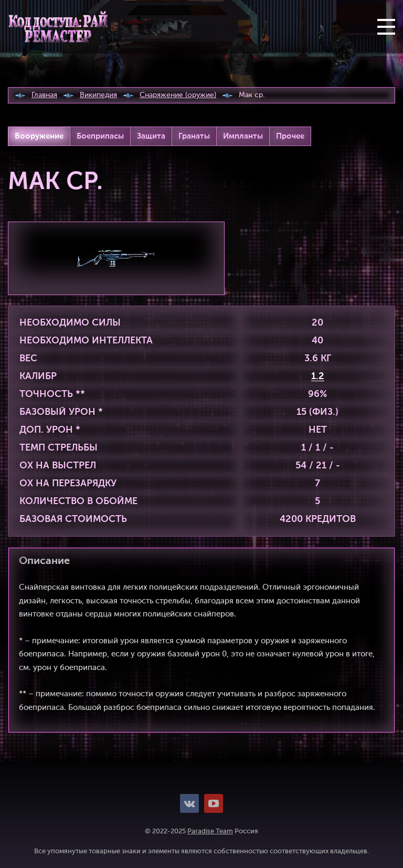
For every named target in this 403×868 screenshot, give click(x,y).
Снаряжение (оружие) (178, 95)
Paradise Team (210, 832)
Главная (44, 95)
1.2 (318, 377)
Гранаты (194, 136)
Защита (151, 136)
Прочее (290, 136)
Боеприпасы (100, 136)
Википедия (98, 95)
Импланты (243, 136)
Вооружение (39, 136)
